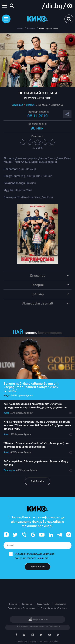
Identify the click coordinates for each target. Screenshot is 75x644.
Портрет (9, 470)
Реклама (13, 604)
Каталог (31, 28)
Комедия (18, 105)
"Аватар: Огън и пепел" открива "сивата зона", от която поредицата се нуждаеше (36, 445)
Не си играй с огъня (49, 28)
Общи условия (43, 604)
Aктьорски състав (38, 303)
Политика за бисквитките (54, 608)
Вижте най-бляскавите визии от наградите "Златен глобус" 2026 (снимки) (31, 387)
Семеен (31, 105)
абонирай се (38, 567)
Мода (6, 395)
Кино (6, 413)
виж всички (37, 481)
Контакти (27, 604)
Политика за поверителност (22, 608)
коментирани (50, 333)
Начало (20, 28)
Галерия (38, 285)
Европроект (60, 604)
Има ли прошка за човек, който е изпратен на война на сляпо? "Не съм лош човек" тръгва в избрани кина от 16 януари (37, 425)
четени (30, 333)
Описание (38, 276)
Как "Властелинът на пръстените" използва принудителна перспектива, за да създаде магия (35, 406)
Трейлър (37, 294)
